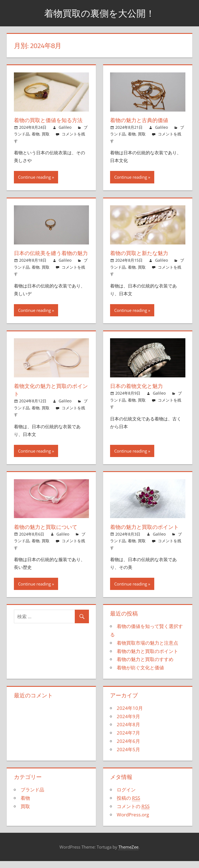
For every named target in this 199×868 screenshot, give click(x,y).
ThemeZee (128, 855)
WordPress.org (133, 822)
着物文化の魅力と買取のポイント (50, 398)
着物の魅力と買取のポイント (146, 535)
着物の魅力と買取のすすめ (145, 667)
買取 (46, 134)
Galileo (65, 127)
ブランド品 (32, 797)
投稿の (128, 806)
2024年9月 (128, 724)
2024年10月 (130, 716)
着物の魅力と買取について (47, 535)
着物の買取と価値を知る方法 (50, 120)
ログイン (126, 797)
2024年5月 (128, 757)
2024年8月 (128, 732)
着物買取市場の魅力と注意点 (147, 651)
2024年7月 (128, 740)
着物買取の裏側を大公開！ (100, 13)
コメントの (133, 814)
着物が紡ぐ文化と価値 (140, 675)
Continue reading (34, 177)
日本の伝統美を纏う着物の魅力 (50, 257)
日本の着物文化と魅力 (138, 394)
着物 (36, 134)
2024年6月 (128, 749)
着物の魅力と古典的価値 (141, 120)
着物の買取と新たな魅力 (141, 253)
